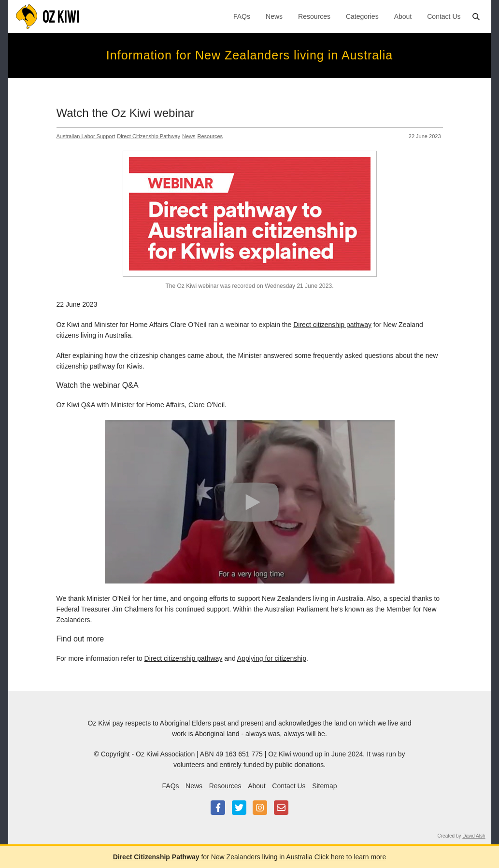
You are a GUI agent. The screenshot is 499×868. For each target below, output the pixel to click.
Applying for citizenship (272, 658)
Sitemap (324, 786)
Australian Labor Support (86, 136)
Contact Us (444, 16)
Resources (314, 16)
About (403, 16)
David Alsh (474, 836)
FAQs (242, 16)
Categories (362, 16)
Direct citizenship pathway (332, 325)
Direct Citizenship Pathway (149, 136)
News (274, 16)
